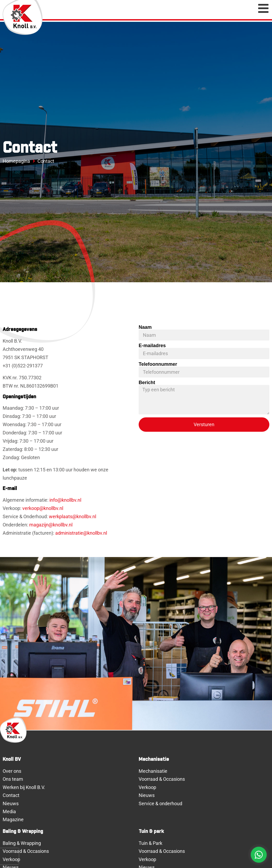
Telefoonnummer (158, 364)
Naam (145, 327)
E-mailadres (152, 346)
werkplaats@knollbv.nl (73, 517)
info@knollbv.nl (65, 500)
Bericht (147, 383)
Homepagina (16, 161)
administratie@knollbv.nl (81, 533)
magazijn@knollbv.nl (51, 525)
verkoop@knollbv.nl (43, 508)
